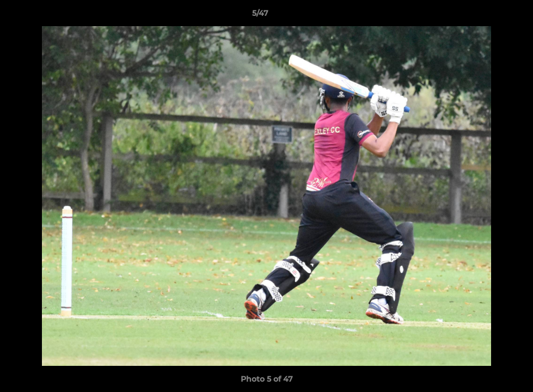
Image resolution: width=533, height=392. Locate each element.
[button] (487, 16)
